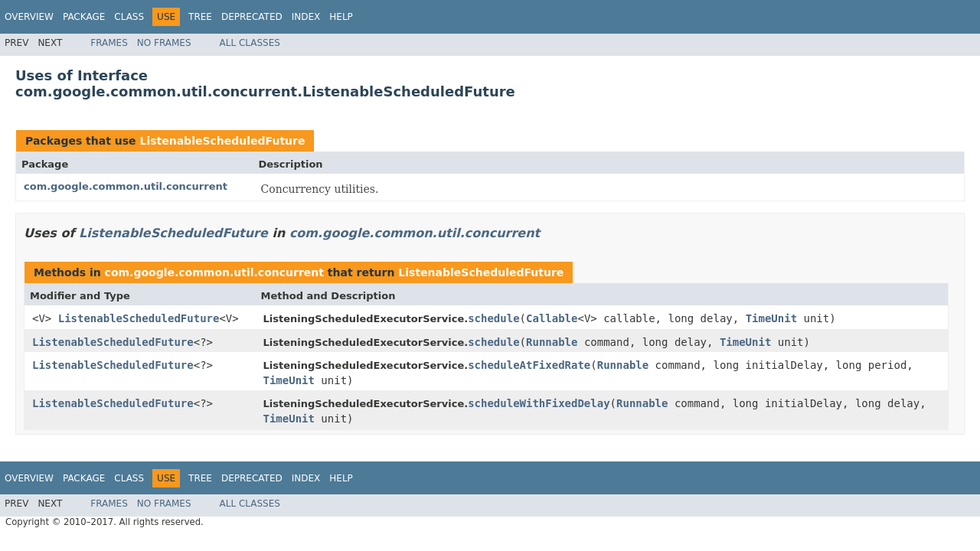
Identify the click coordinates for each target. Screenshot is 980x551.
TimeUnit (771, 318)
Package (84, 17)
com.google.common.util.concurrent (126, 186)
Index (306, 17)
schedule (493, 318)
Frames (109, 43)
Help (341, 17)
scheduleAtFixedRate (529, 365)
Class (129, 17)
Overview (29, 17)
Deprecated (252, 17)
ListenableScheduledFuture (222, 141)
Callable (552, 318)
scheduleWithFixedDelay (539, 403)
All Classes (250, 43)
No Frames (164, 43)
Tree (200, 17)
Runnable (552, 342)
